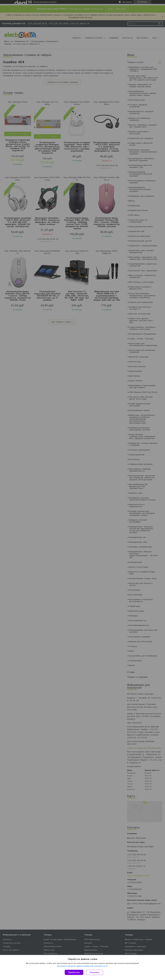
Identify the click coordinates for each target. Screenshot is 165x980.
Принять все (74, 972)
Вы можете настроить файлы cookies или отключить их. (82, 966)
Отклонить (95, 972)
